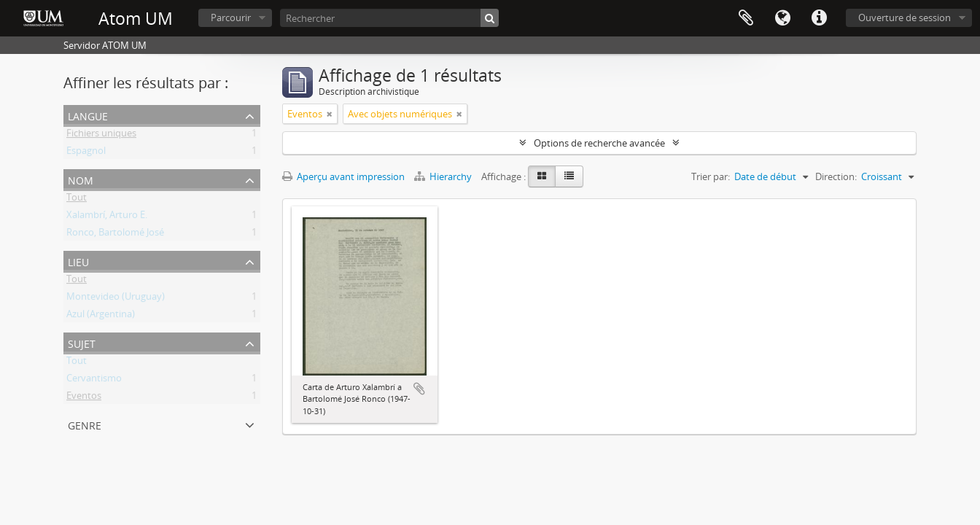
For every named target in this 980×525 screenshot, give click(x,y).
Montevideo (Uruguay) (116, 299)
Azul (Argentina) (101, 316)
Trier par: (711, 176)
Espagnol (86, 153)
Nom (81, 179)
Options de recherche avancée (599, 143)
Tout (77, 200)
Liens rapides (819, 18)
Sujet (82, 342)
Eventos (84, 398)
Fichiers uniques (101, 136)
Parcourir (231, 17)
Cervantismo (94, 381)
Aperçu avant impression (343, 176)
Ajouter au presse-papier (419, 389)
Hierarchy (444, 176)
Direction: (836, 176)
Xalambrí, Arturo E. (107, 217)
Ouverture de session (905, 17)
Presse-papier (746, 18)
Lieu (78, 261)
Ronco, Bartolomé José (115, 235)
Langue (782, 18)
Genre (85, 424)
